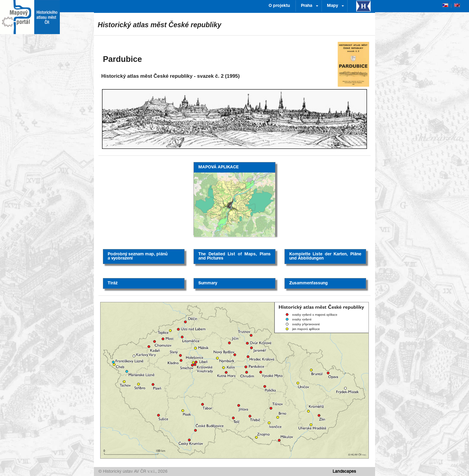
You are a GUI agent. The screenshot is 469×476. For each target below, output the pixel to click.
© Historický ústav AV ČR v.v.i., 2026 (133, 472)
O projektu (279, 6)
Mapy (332, 6)
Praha (307, 6)
